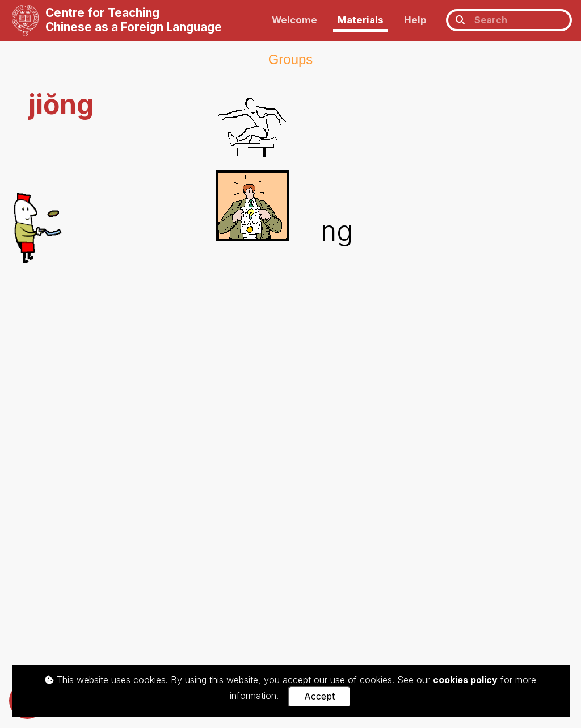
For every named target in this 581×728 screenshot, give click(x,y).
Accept (319, 696)
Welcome (294, 20)
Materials (361, 20)
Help (415, 20)
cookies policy (465, 680)
